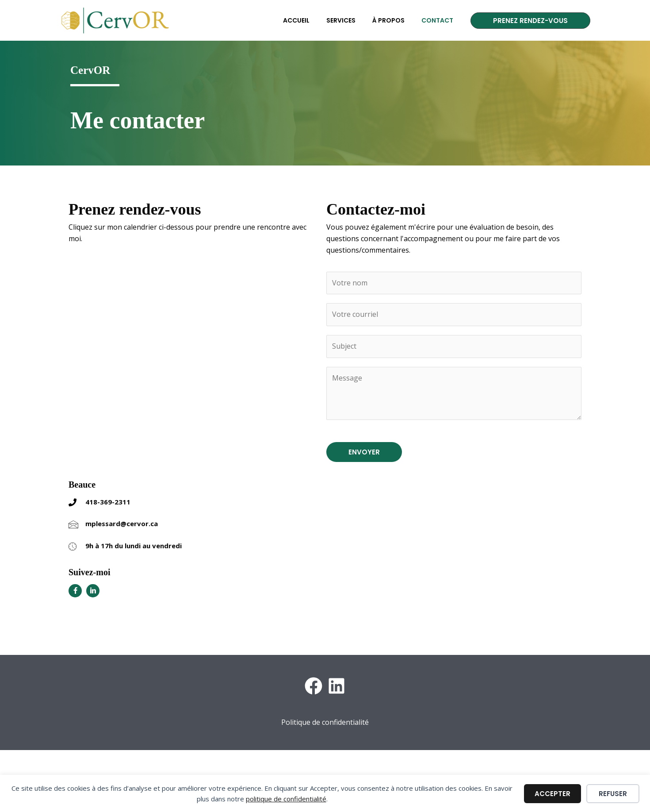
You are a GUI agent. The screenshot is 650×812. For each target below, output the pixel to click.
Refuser (613, 794)
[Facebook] (314, 686)
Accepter (552, 794)
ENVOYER (364, 452)
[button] (530, 21)
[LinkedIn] (336, 686)
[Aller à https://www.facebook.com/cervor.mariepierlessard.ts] (75, 591)
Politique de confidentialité (325, 722)
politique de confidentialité (286, 799)
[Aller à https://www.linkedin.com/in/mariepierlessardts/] (93, 591)
